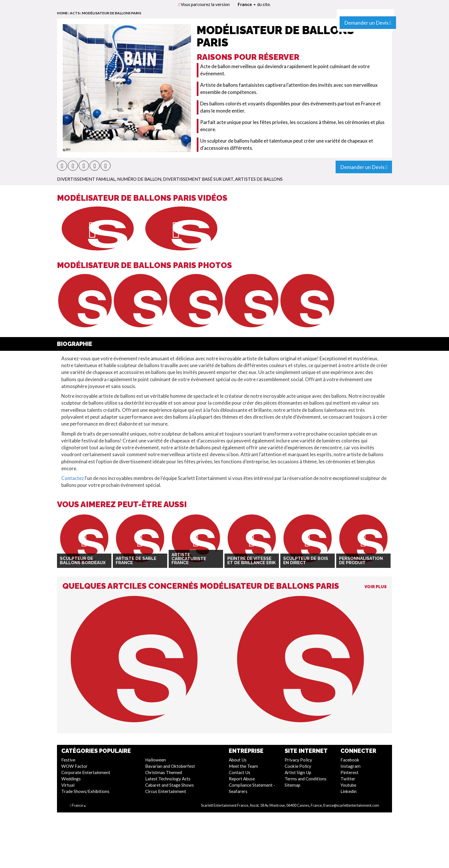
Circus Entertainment (166, 791)
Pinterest (349, 772)
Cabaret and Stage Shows (170, 785)
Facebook (350, 760)
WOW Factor (74, 766)
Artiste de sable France (136, 561)
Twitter (348, 779)
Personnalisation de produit (361, 561)
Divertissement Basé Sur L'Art (198, 179)
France (247, 4)
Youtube (348, 785)
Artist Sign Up (298, 772)
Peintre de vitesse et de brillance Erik (252, 561)
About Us (238, 760)
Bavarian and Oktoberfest (170, 766)
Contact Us (240, 772)
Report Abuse (242, 779)
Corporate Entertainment (86, 772)
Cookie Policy (298, 766)
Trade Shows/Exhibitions (85, 791)
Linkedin (348, 791)
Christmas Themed (164, 772)
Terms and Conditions (306, 779)
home (62, 13)
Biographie (75, 344)
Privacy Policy (298, 760)
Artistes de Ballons (259, 179)
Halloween (155, 760)
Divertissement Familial (86, 179)
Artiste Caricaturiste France (189, 559)
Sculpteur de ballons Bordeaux (83, 561)
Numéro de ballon (139, 179)
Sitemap (293, 785)
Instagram (350, 766)
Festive (68, 760)
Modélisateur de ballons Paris (112, 13)
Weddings (71, 779)
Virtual (68, 785)
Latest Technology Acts (168, 779)
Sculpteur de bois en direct (306, 561)
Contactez (73, 478)
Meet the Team (243, 766)
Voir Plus (376, 587)
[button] (62, 166)
